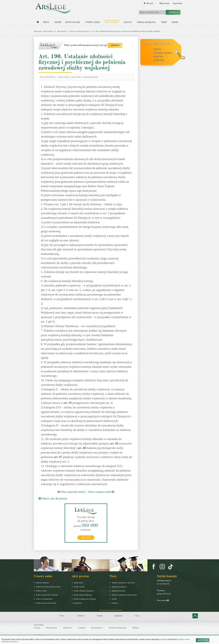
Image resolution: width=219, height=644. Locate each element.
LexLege (159, 60)
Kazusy (128, 22)
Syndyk (114, 599)
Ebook (175, 22)
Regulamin (119, 616)
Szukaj (173, 12)
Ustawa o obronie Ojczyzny (79, 31)
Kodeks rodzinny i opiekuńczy (84, 591)
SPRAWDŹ (115, 45)
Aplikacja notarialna (119, 591)
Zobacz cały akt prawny (53, 498)
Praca (137, 616)
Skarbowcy (67, 628)
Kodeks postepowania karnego (46, 603)
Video (164, 22)
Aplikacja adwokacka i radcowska (123, 582)
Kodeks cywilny (41, 591)
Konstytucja (78, 603)
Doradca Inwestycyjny (117, 628)
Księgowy (115, 603)
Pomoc (62, 616)
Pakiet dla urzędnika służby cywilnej (48, 587)
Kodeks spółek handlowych (83, 595)
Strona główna (48, 31)
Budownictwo (51, 628)
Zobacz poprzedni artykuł (71, 492)
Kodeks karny (79, 582)
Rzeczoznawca (97, 628)
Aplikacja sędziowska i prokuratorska (124, 595)
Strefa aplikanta (146, 22)
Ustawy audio (92, 22)
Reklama (81, 616)
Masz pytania (163, 600)
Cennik (58, 22)
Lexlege (37, 628)
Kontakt (100, 616)
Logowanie (177, 3)
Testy (46, 22)
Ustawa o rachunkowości (44, 599)
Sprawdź (86, 537)
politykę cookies (184, 639)
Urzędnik (81, 628)
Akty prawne (112, 22)
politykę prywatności (10, 642)
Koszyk (148, 3)
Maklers (136, 628)
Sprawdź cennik (158, 43)
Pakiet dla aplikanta (43, 582)
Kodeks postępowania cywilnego (47, 595)
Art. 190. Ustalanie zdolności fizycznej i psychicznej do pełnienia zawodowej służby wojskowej (126, 31)
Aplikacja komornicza (119, 587)
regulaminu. (164, 639)
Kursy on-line (73, 22)
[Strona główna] (38, 23)
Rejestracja (164, 3)
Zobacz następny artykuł (101, 492)
